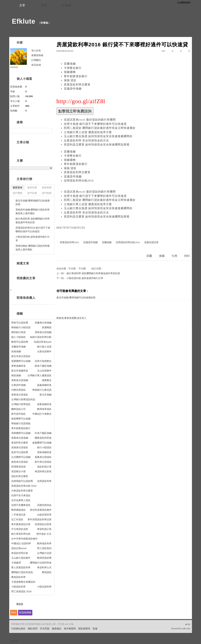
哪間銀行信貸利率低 (41, 563)
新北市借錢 (45, 395)
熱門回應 (32, 193)
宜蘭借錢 (70, 64)
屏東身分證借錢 (20, 380)
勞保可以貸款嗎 (20, 323)
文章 (22, 5)
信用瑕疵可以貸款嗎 (22, 481)
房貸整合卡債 (18, 471)
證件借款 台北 (44, 534)
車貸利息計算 (44, 529)
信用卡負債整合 (43, 361)
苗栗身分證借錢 (20, 438)
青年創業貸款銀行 (76, 76)
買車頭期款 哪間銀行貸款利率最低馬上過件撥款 (33, 248)
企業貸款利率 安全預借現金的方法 (86, 141)
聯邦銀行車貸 (18, 332)
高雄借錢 (16, 351)
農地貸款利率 (18, 577)
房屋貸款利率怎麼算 (77, 85)
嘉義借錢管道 (44, 385)
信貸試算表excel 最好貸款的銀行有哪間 (90, 120)
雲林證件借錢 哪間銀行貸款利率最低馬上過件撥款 (33, 211)
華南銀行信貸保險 (21, 423)
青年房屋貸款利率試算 (39, 519)
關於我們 (33, 629)
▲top (187, 624)
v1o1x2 (14, 67)
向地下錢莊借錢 (43, 433)
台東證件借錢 (18, 385)
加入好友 (36, 50)
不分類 (72, 269)
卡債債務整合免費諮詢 (23, 582)
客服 (95, 629)
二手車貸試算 (18, 515)
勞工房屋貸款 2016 (22, 591)
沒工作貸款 (17, 519)
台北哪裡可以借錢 (21, 457)
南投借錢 (16, 375)
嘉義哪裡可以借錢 (42, 443)
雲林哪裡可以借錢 (21, 433)
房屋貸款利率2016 (69, 242)
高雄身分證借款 (20, 447)
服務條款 (57, 629)
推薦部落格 (37, 55)
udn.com (186, 628)
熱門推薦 (47, 193)
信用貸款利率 (44, 481)
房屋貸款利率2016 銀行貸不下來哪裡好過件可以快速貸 (33, 230)
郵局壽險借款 (18, 510)
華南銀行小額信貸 (21, 327)
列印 (187, 256)
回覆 (149, 256)
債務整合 (47, 380)
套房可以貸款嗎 (20, 452)
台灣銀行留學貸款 (21, 404)
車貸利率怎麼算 (20, 443)
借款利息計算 (44, 467)
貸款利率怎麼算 (20, 476)
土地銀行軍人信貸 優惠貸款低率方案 (88, 132)
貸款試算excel (19, 548)
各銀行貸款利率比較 (41, 337)
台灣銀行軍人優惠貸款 (39, 375)
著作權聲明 (70, 629)
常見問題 (45, 629)
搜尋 (49, 131)
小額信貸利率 (44, 587)
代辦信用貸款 (18, 390)
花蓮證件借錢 (73, 89)
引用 (174, 256)
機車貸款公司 (18, 409)
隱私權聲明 (84, 629)
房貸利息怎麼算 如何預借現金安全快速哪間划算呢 (97, 145)
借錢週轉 (70, 72)
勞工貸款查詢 (44, 548)
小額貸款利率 (18, 587)
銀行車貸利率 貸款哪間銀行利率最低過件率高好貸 (93, 273)
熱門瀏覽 (18, 193)
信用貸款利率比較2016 (79, 181)
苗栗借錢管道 (44, 404)
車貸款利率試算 (20, 553)
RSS (14, 613)
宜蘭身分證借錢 (43, 323)
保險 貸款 (70, 80)
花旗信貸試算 (151, 242)
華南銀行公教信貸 (42, 390)
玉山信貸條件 (44, 371)
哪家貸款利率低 (43, 438)
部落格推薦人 (26, 298)
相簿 (44, 5)
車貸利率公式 (44, 567)
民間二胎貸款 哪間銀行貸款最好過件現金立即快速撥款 (100, 128)
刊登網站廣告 (18, 629)
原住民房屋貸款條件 (41, 510)
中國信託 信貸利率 (21, 543)
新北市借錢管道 (20, 371)
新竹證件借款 (18, 414)
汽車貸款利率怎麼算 (22, 491)
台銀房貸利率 (44, 515)
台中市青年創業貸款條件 (24, 539)
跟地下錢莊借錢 (43, 366)
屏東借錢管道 (18, 366)
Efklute (24, 21)
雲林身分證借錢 (43, 332)
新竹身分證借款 (43, 462)
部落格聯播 (25, 613)
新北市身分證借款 (21, 356)
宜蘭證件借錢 (18, 347)
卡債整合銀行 (73, 68)
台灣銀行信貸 (44, 553)
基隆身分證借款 (43, 457)
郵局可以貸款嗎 (20, 342)
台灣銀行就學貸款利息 (23, 399)
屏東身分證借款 (20, 395)
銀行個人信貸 (44, 347)
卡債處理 (16, 563)
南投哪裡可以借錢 (21, 419)
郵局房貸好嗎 (44, 558)
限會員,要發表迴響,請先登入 (72, 318)
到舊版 (44, 23)
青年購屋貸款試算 (21, 524)
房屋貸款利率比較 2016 (24, 486)
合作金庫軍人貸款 (21, 500)
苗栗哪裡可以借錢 (21, 361)
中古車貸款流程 (20, 529)
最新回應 (32, 187)
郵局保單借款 (44, 409)
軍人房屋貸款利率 (21, 567)
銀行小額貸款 (44, 447)
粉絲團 (15, 641)
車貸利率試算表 (43, 471)
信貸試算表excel (43, 342)
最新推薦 (47, 187)
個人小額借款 (18, 337)
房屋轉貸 (47, 327)
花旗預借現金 (44, 505)
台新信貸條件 (44, 351)
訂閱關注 (36, 60)
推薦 (162, 256)
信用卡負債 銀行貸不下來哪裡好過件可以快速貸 (95, 124)
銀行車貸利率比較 (21, 534)
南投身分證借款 (20, 462)
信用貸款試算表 (43, 524)
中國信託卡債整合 (42, 414)
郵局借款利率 (44, 543)
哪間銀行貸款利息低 (22, 572)
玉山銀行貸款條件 (21, 558)
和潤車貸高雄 (18, 467)
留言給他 (36, 65)
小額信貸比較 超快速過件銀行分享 (85, 278)
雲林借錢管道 (44, 452)
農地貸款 (47, 572)
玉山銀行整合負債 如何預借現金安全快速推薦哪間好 (98, 136)
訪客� (66, 5)
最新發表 (18, 187)
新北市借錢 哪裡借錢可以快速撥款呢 (76, 298)
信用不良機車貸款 (21, 505)
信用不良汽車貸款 (21, 495)
